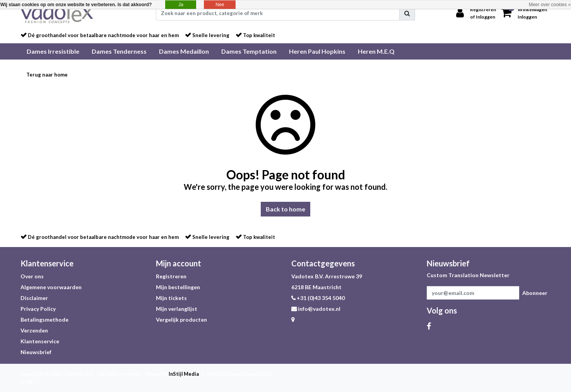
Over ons (32, 276)
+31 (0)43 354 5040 (318, 298)
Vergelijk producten (181, 320)
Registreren (171, 276)
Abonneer (535, 293)
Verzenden (34, 330)
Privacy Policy (38, 309)
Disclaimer (34, 298)
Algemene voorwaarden (51, 287)
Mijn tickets (171, 298)
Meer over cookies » (550, 5)
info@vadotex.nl (316, 309)
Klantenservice (40, 341)
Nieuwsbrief (36, 352)
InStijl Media (184, 374)
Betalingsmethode (44, 320)
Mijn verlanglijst (177, 309)
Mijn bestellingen (178, 287)
